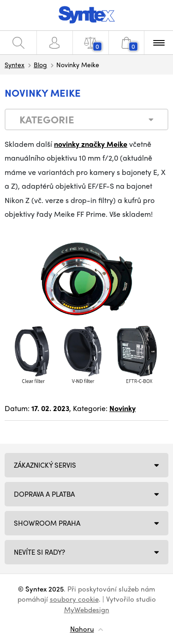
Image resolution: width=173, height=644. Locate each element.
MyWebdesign (87, 609)
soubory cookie (74, 599)
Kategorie (47, 119)
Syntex (15, 64)
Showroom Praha (47, 523)
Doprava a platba (44, 494)
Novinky (122, 408)
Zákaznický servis (45, 465)
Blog (40, 64)
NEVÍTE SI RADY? (39, 552)
